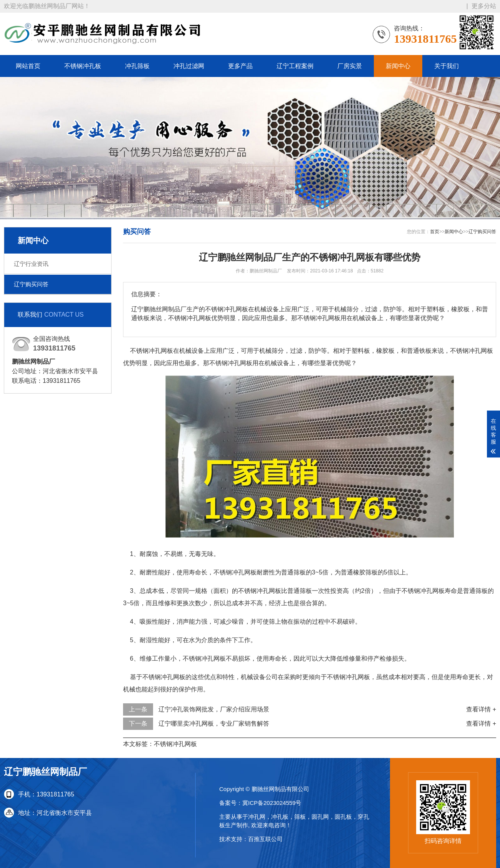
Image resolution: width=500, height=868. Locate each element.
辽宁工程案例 (295, 66)
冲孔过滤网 (189, 66)
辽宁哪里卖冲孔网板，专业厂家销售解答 (214, 724)
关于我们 (447, 66)
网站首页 (28, 66)
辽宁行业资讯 (31, 264)
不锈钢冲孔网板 (175, 744)
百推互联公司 (265, 839)
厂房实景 (350, 66)
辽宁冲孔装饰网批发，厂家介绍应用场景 (214, 709)
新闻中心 (398, 66)
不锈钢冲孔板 (83, 66)
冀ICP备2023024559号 (272, 803)
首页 (435, 232)
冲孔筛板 (137, 66)
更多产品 (240, 66)
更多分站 (484, 6)
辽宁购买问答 (31, 284)
